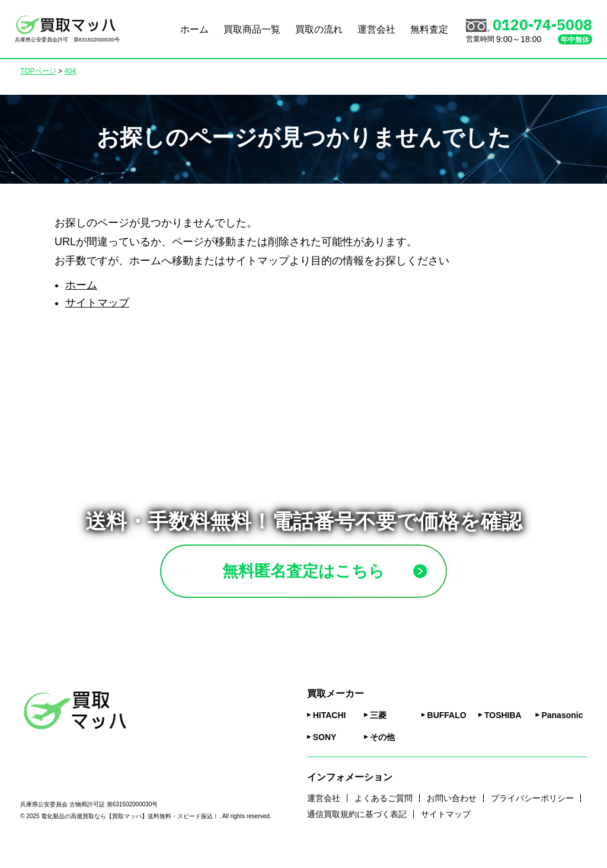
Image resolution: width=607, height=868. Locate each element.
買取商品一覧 (252, 29)
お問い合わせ (452, 814)
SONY (325, 753)
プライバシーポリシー (532, 814)
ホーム (194, 29)
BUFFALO (447, 731)
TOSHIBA (503, 731)
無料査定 (429, 29)
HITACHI (330, 731)
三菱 (378, 731)
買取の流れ (319, 29)
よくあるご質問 (384, 814)
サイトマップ (97, 303)
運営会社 (376, 29)
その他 (382, 753)
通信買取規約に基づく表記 (357, 831)
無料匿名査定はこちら (331, 579)
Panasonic (562, 731)
